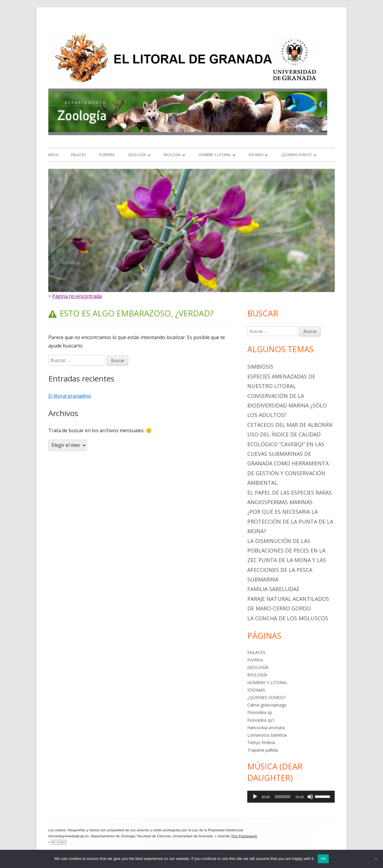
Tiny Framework (244, 836)
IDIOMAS (256, 155)
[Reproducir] (255, 797)
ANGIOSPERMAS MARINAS (280, 502)
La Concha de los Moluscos (288, 618)
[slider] (283, 797)
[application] (291, 797)
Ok (323, 859)
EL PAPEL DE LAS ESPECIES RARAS (289, 493)
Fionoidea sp (260, 712)
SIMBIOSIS (260, 367)
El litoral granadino (70, 396)
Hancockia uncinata (266, 728)
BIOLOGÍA (172, 155)
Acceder (59, 842)
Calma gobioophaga (267, 705)
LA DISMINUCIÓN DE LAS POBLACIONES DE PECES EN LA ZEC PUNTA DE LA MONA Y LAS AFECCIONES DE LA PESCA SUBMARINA (287, 560)
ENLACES (78, 155)
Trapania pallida (262, 750)
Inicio (54, 155)
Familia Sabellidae (273, 589)
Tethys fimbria (261, 742)
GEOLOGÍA (137, 155)
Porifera (107, 155)
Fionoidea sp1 (261, 720)
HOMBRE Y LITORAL (215, 155)
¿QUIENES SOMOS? (296, 155)
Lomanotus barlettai (267, 735)
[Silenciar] (310, 797)
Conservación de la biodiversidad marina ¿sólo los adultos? (287, 405)
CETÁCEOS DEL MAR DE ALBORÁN (290, 425)
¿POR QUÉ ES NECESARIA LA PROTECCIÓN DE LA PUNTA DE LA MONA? (290, 521)
